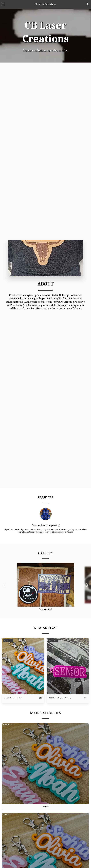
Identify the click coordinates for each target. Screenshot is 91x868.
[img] (23, 676)
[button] (3, 4)
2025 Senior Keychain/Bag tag (60, 708)
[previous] (4, 595)
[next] (87, 595)
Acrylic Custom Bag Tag (13, 708)
